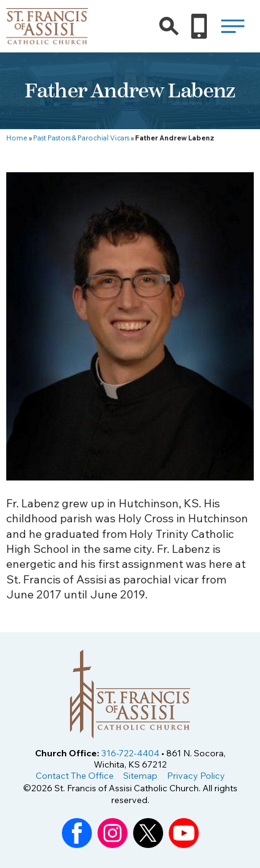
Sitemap (140, 776)
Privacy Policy (196, 776)
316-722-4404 (130, 753)
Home (17, 138)
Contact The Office (75, 776)
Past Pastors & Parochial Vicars (81, 138)
